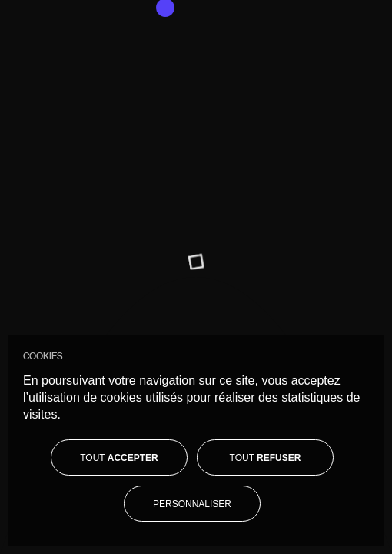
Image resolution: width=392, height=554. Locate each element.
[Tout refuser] (265, 458)
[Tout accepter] (119, 458)
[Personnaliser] (192, 504)
